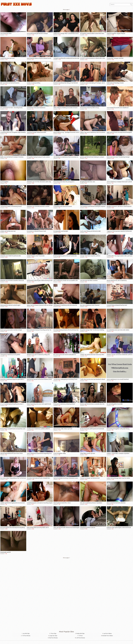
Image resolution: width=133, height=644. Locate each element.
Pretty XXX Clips (80, 633)
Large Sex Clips (53, 636)
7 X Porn (80, 636)
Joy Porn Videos (108, 633)
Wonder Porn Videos (108, 636)
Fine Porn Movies (53, 638)
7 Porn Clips (53, 633)
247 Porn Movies (81, 638)
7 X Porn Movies (26, 636)
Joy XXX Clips (26, 633)
